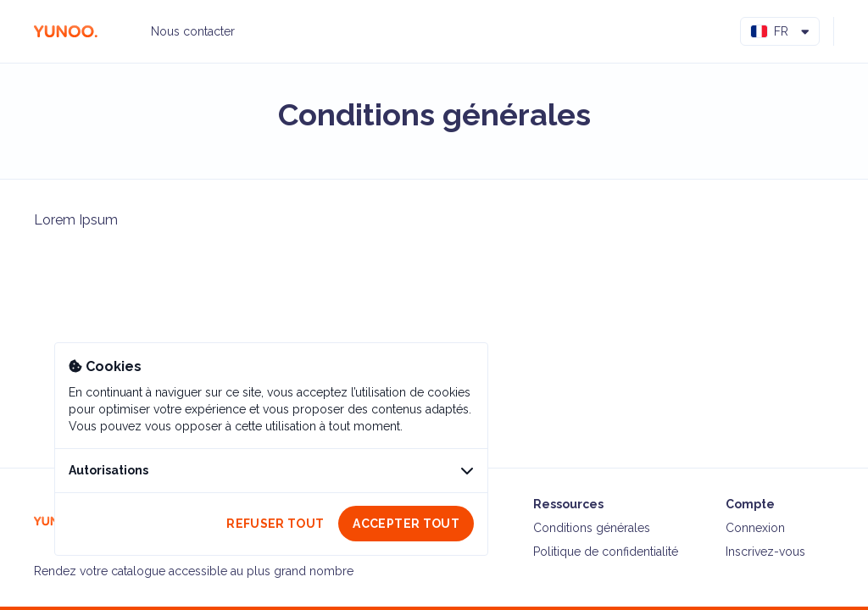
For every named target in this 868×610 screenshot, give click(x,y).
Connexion (755, 528)
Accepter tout (406, 524)
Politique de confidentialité (606, 552)
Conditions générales (592, 528)
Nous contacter (193, 31)
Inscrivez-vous (765, 552)
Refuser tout (275, 524)
